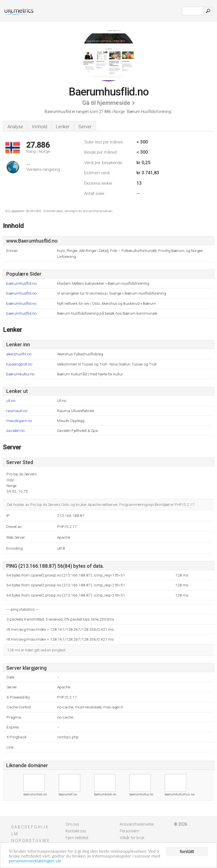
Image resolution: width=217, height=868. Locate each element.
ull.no (11, 401)
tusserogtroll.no (19, 364)
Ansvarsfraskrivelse (137, 824)
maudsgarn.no (19, 421)
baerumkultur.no (20, 374)
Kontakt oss (76, 831)
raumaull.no (17, 411)
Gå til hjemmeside (106, 103)
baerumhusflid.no (21, 283)
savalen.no (15, 431)
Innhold (40, 127)
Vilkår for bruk (132, 838)
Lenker (63, 127)
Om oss (72, 824)
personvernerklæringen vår (35, 861)
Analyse (15, 127)
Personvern (130, 831)
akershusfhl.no (19, 354)
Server (85, 127)
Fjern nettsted (77, 838)
